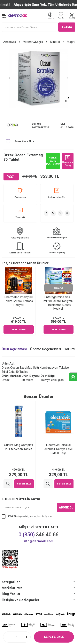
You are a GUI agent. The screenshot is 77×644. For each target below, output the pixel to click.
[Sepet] (72, 16)
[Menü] (4, 16)
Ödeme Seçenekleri (45, 349)
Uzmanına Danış (68, 161)
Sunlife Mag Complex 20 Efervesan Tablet (19, 447)
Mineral (55, 42)
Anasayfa (10, 42)
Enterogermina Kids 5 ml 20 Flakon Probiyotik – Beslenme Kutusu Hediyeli (58, 303)
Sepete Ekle (54, 637)
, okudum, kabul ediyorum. (27, 516)
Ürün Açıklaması (14, 349)
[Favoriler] (61, 16)
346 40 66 (38, 535)
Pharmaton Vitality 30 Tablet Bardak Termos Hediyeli (18, 301)
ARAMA (67, 27)
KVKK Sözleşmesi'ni (18, 516)
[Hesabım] (50, 18)
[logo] (18, 15)
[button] (9, 78)
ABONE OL (66, 507)
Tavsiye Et (20, 213)
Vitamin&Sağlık (33, 42)
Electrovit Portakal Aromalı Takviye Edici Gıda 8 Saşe (58, 449)
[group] (38, 78)
